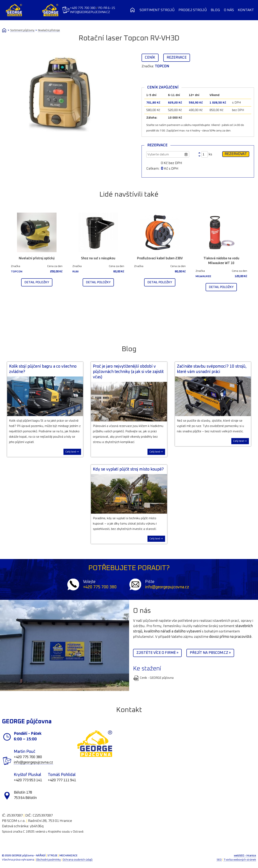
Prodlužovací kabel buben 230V (160, 258)
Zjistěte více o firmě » (157, 653)
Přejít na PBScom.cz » (210, 653)
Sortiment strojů (157, 10)
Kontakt (246, 10)
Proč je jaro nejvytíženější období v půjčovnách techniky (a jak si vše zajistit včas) (128, 372)
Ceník (150, 58)
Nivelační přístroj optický (37, 258)
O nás (229, 10)
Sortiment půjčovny (22, 30)
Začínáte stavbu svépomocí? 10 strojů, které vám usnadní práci (212, 369)
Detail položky (37, 282)
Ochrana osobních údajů (78, 860)
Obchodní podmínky (48, 860)
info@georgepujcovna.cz (90, 12)
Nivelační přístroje (49, 30)
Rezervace (177, 58)
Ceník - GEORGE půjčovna (153, 678)
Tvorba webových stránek (240, 860)
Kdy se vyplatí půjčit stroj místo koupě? (128, 469)
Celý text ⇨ (72, 452)
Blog (215, 10)
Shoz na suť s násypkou (98, 258)
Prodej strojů (193, 10)
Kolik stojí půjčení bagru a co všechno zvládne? (43, 369)
